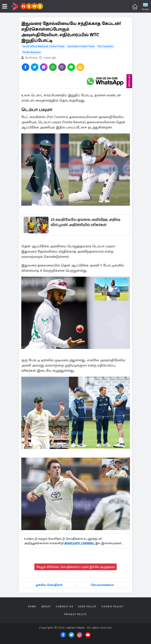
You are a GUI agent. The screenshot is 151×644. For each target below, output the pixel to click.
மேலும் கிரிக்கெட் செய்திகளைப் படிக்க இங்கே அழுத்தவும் (75, 567)
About (46, 607)
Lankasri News (75, 628)
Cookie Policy (112, 607)
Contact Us (65, 607)
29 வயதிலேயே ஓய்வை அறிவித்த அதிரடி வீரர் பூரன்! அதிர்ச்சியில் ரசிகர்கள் (85, 222)
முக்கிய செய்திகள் (49, 585)
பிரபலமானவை (102, 585)
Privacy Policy (76, 614)
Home (32, 607)
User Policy (87, 607)
